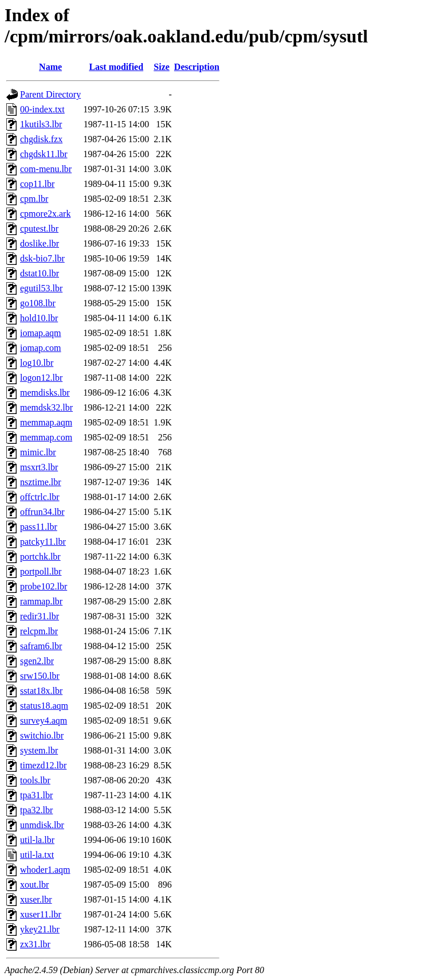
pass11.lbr (39, 527)
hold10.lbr (39, 318)
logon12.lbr (41, 378)
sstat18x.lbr (41, 691)
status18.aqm (44, 706)
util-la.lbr (37, 840)
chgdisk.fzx (41, 139)
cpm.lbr (34, 199)
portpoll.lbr (41, 571)
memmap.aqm (46, 422)
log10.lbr (37, 363)
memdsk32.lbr (46, 407)
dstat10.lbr (40, 273)
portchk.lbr (40, 557)
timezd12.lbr (43, 765)
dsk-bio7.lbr (42, 258)
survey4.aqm (44, 721)
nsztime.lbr (41, 482)
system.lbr (39, 750)
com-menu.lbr (46, 169)
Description (197, 67)
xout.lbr (34, 885)
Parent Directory (50, 94)
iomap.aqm (41, 333)
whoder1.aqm (45, 870)
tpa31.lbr (36, 795)
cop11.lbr (37, 184)
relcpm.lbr (39, 631)
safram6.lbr (41, 646)
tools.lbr (35, 780)
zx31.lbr (35, 944)
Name (50, 67)
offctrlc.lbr (40, 497)
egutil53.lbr (41, 288)
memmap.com (46, 437)
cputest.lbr (39, 229)
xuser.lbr (36, 899)
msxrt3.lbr (39, 467)
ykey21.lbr (40, 929)
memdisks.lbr (45, 393)
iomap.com (41, 348)
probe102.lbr (44, 586)
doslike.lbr (40, 243)
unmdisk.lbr (42, 825)
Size (162, 67)
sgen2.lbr (37, 661)
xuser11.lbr (41, 914)
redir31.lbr (40, 616)
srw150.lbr (40, 676)
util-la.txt (37, 855)
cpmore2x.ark (45, 214)
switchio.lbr (42, 735)
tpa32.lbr (36, 810)
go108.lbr (38, 303)
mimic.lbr (38, 452)
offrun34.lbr (42, 512)
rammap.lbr (41, 601)
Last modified (116, 67)
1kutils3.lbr (41, 124)
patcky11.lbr (43, 542)
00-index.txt (42, 109)
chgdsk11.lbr (44, 154)
